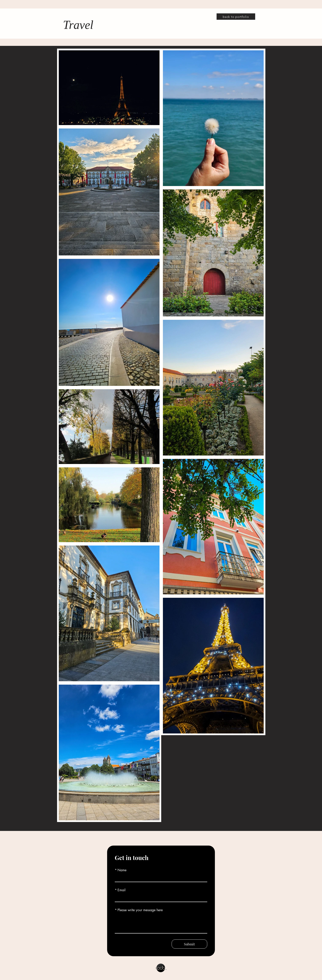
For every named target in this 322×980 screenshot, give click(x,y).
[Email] (160, 898)
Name (121, 870)
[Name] (160, 878)
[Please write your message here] (161, 924)
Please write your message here (139, 910)
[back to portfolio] (236, 17)
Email (120, 890)
